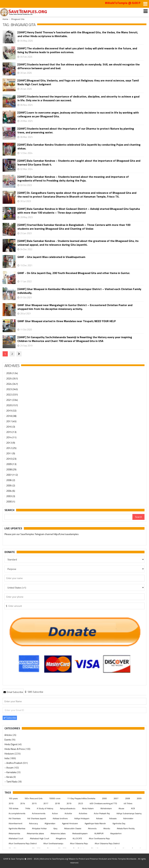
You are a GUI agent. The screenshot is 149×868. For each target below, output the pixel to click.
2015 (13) (11, 432)
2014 (23, 803)
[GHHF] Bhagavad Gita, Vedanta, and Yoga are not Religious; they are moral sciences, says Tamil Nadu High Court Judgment (78, 82)
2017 (46, 803)
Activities (83, 813)
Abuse (121, 808)
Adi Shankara (15, 818)
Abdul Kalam (88, 808)
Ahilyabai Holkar (39, 828)
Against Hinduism (70, 823)
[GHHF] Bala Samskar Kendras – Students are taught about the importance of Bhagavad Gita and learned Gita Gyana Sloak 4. (79, 163)
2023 (81, 803)
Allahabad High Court (39, 838)
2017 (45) (11, 421)
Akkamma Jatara (58, 833)
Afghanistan (50, 823)
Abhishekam (106, 808)
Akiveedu (92, 828)
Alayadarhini (116, 833)
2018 (57, 803)
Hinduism (9, 754)
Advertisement (15, 823)
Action (55, 813)
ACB (133, 808)
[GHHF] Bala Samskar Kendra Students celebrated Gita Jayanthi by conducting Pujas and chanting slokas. (79, 146)
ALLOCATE (77, 838)
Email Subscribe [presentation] (13, 692)
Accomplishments (17, 813)
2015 (34, 803)
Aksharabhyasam (80, 833)
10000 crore (55, 798)
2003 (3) (11, 496)
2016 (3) (11, 427)
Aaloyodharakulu (68, 808)
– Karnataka (11, 772)
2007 (116, 798)
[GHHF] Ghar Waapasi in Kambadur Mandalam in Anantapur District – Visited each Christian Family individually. (79, 291)
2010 (11, 803)
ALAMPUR (99, 833)
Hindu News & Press (15, 749)
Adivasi (99, 818)
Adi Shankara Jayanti (37, 818)
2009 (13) (11, 464)
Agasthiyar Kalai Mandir (95, 823)
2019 (69, 803)
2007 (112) (12, 475)
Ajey (55, 828)
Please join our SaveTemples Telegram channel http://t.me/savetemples (42, 534)
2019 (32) (11, 411)
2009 (139, 798)
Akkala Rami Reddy (126, 828)
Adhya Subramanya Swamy (129, 813)
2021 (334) (12, 400)
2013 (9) (11, 443)
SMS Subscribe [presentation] (34, 692)
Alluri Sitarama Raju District (107, 843)
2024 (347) (12, 384)
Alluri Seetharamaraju (53, 843)
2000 (104, 798)
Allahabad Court (16, 838)
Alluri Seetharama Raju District (23, 843)
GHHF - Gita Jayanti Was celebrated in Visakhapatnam (51, 257)
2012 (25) (11, 448)
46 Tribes (128, 803)
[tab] (13, 692)
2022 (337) (12, 394)
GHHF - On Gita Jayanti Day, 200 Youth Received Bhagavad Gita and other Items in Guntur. (74, 273)
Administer (128, 818)
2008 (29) (11, 469)
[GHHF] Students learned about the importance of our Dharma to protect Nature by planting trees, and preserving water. (76, 130)
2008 (128, 798)
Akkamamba (14, 833)
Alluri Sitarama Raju (79, 843)
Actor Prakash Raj (102, 813)
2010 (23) (11, 459)
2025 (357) (12, 378)
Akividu (107, 828)
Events (8, 740)
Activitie (68, 813)
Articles (8, 735)
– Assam (9, 768)
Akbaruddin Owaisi (73, 828)
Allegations (61, 838)
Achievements (39, 813)
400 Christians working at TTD (103, 803)
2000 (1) (11, 501)
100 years (13, 798)
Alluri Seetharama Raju (99, 838)
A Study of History (45, 808)
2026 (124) (12, 373)
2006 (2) (11, 480)
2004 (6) (11, 491)
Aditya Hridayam (82, 818)
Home (5, 19)
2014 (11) (11, 437)
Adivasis (113, 818)
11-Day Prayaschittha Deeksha (81, 798)
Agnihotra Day (119, 823)
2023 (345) (12, 389)
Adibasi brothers (60, 818)
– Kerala (9, 777)
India (7, 758)
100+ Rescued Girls (33, 798)
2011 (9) (11, 453)
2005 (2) (11, 485)
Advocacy (33, 823)
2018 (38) (11, 416)
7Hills (28, 808)
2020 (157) (12, 405)
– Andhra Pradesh (14, 763)
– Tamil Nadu (11, 782)
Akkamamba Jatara (35, 833)
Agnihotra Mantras (17, 828)
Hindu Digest (11, 744)
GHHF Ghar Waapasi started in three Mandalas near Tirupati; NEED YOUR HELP (67, 321)
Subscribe (10, 718)
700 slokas (13, 808)
